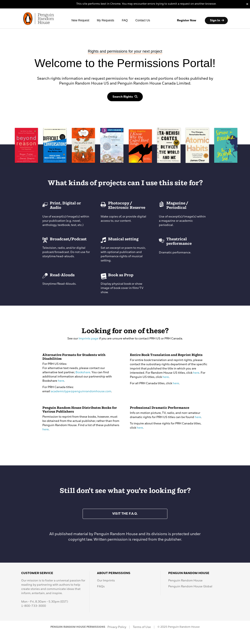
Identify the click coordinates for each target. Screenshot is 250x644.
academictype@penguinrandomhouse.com (81, 391)
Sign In (217, 20)
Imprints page (88, 339)
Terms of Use (142, 627)
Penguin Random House (185, 581)
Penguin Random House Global (190, 587)
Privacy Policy (117, 627)
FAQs (101, 587)
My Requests (106, 20)
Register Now (187, 21)
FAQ (125, 20)
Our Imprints (106, 581)
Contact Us (143, 20)
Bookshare (83, 372)
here (61, 381)
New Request (80, 20)
